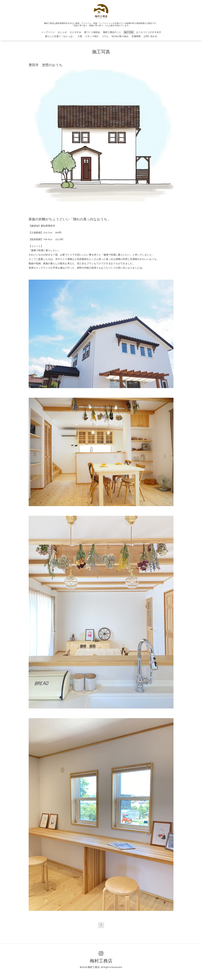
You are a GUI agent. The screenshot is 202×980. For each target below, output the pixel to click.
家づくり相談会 (92, 32)
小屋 (80, 36)
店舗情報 (136, 36)
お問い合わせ (150, 36)
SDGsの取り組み (120, 36)
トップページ (48, 32)
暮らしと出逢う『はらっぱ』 (60, 36)
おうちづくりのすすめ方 (149, 32)
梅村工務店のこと (112, 32)
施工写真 (129, 32)
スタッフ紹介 (92, 36)
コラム (105, 36)
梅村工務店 (101, 961)
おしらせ (62, 32)
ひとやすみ (76, 32)
